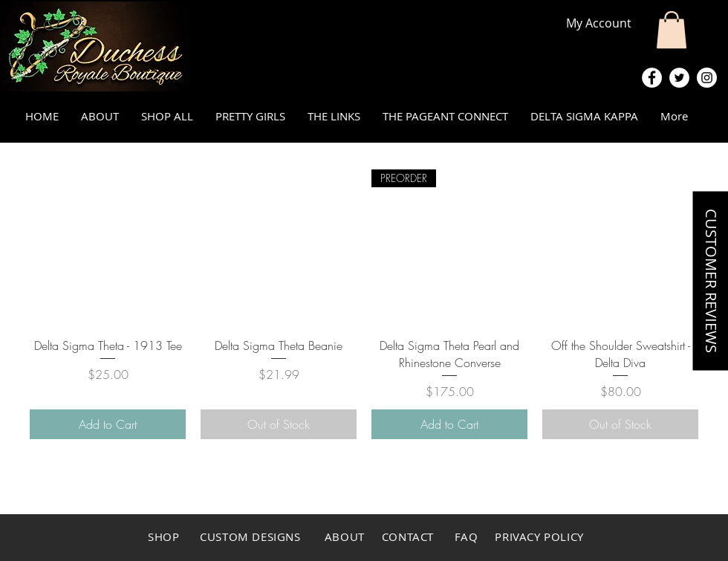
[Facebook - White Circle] (652, 78)
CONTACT (406, 536)
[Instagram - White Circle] (707, 78)
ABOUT (345, 536)
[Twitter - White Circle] (679, 78)
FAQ (468, 536)
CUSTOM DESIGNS (252, 536)
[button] (672, 30)
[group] (364, 304)
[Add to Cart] (108, 424)
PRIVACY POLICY (539, 536)
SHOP (163, 536)
